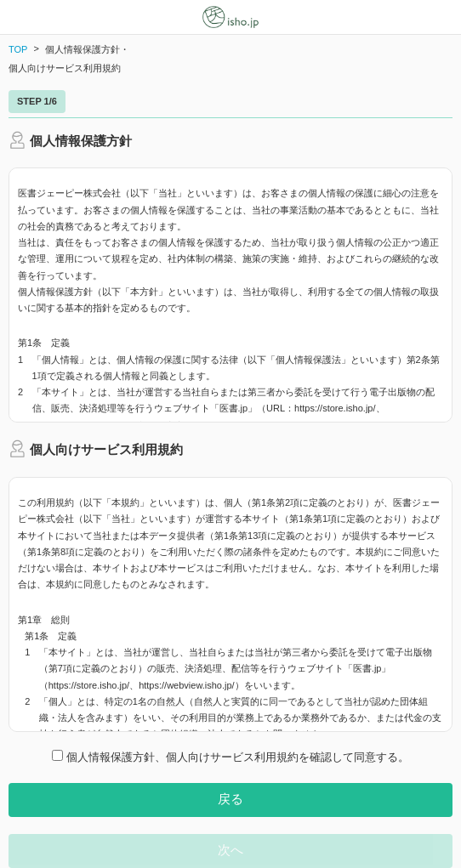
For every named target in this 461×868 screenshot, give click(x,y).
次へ (230, 850)
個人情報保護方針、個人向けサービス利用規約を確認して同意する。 (230, 757)
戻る (230, 799)
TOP (18, 49)
